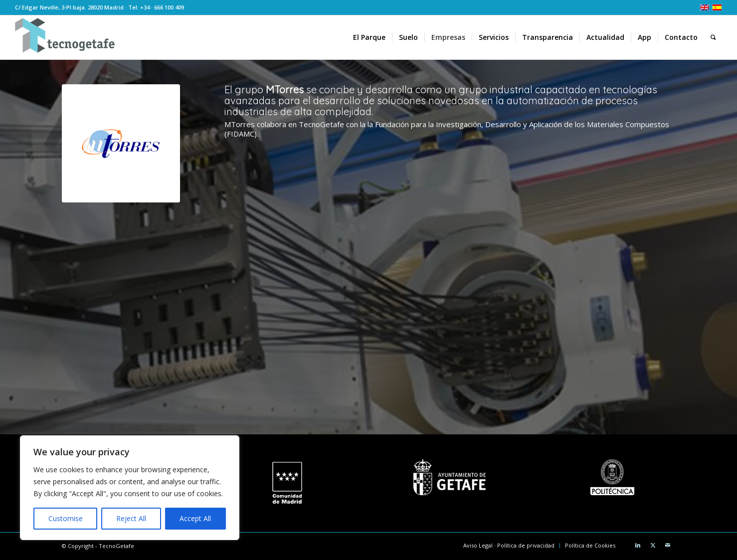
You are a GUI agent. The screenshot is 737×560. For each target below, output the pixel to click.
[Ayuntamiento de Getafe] (450, 477)
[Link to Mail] (668, 545)
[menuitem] (369, 37)
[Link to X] (653, 545)
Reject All (131, 518)
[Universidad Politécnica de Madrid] (612, 477)
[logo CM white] (287, 483)
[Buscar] (713, 37)
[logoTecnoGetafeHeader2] (65, 37)
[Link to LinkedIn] (638, 545)
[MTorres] (121, 143)
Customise (66, 518)
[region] (130, 488)
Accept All (195, 518)
